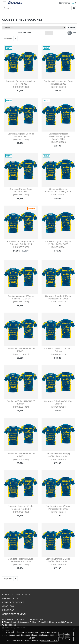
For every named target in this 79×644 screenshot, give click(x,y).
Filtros (71, 28)
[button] (5, 3)
